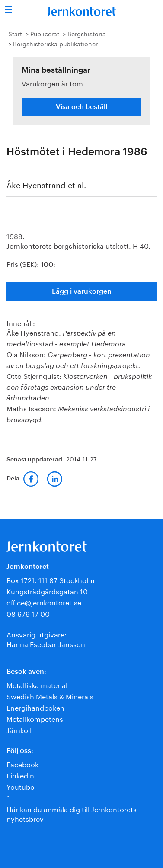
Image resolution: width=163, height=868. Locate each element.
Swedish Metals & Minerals (50, 696)
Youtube (20, 786)
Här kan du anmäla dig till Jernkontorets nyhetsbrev (72, 813)
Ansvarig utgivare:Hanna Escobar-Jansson (46, 639)
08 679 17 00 (28, 613)
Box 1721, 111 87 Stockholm (51, 579)
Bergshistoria (87, 33)
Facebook (22, 764)
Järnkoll (19, 729)
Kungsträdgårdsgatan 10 (47, 591)
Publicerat (45, 33)
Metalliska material (37, 684)
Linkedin (20, 775)
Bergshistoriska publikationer (55, 43)
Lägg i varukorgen (82, 291)
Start (15, 33)
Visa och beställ (81, 107)
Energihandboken (35, 707)
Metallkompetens (35, 718)
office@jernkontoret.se (44, 602)
